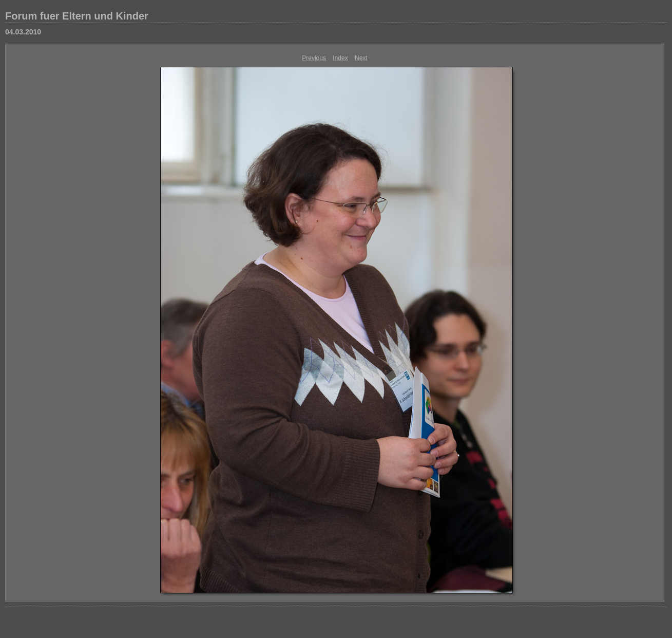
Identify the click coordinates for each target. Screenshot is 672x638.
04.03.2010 (23, 32)
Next (361, 58)
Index (340, 58)
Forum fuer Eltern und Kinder (77, 16)
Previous (314, 58)
